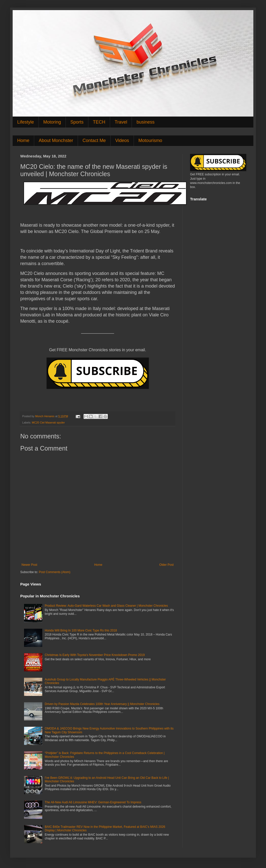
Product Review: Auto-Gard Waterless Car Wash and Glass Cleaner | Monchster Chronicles (106, 606)
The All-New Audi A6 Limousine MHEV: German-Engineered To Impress (93, 802)
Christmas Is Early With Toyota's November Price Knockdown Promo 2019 (95, 655)
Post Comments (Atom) (55, 572)
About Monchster (56, 140)
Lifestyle (26, 122)
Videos (122, 140)
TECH (99, 122)
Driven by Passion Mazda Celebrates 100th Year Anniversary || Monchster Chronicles (102, 704)
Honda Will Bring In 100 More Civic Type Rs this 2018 (81, 630)
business (145, 122)
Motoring (52, 122)
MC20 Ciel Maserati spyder (48, 423)
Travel (121, 122)
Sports (77, 122)
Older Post (166, 565)
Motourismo (150, 140)
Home (23, 140)
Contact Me (94, 140)
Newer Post (29, 565)
